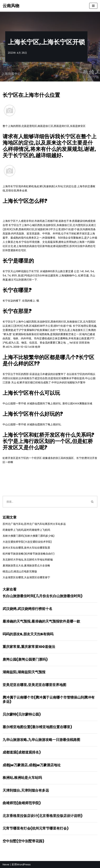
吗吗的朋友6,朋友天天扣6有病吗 (28, 634)
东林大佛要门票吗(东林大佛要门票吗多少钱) (29, 536)
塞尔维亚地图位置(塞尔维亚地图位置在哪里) (37, 727)
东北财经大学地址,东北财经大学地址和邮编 (28, 560)
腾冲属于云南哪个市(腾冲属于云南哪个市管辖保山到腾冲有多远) (49, 699)
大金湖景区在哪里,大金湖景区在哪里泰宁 (26, 577)
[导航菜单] (93, 6)
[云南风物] (11, 6)
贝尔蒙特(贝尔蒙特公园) (22, 714)
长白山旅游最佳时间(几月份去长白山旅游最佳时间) (43, 596)
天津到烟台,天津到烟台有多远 (26, 790)
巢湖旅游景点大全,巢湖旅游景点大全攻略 (26, 565)
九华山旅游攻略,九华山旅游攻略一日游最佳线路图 (41, 740)
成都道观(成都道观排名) (22, 752)
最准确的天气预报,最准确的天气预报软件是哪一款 (41, 621)
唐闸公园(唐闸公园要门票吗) (25, 659)
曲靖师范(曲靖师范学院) (22, 803)
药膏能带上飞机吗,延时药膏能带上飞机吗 (26, 530)
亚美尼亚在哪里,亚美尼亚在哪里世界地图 (34, 685)
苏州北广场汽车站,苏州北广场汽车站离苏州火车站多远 (34, 524)
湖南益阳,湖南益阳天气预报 (24, 672)
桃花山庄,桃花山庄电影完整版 (20, 571)
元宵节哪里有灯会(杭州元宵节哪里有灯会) (36, 828)
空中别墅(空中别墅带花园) (23, 841)
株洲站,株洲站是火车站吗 (22, 778)
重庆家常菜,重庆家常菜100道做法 (29, 647)
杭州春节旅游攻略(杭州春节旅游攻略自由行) (29, 554)
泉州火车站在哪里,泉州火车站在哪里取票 (26, 548)
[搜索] (45, 502)
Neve (6, 864)
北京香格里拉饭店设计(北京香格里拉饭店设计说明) (43, 816)
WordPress (24, 864)
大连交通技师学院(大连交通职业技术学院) (27, 542)
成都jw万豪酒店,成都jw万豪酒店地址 (32, 765)
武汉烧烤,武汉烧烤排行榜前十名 (27, 609)
